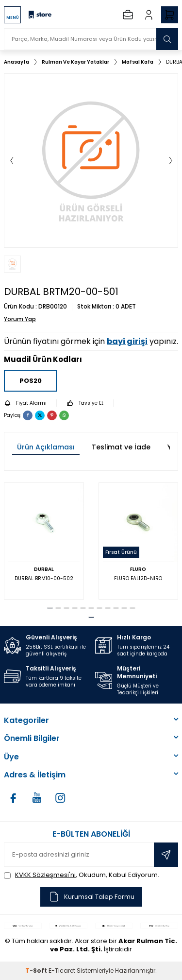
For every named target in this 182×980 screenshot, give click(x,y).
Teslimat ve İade (121, 447)
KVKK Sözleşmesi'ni (45, 875)
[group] (91, 161)
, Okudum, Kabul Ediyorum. (82, 875)
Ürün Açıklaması (46, 447)
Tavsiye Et (85, 403)
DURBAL (44, 569)
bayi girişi (127, 341)
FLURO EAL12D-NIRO (138, 578)
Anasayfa (17, 62)
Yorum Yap (20, 319)
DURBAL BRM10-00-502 (44, 578)
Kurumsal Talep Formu (91, 897)
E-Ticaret (62, 971)
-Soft (37, 971)
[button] (12, 161)
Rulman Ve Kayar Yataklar (75, 62)
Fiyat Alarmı (25, 403)
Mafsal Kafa (138, 62)
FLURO (138, 569)
